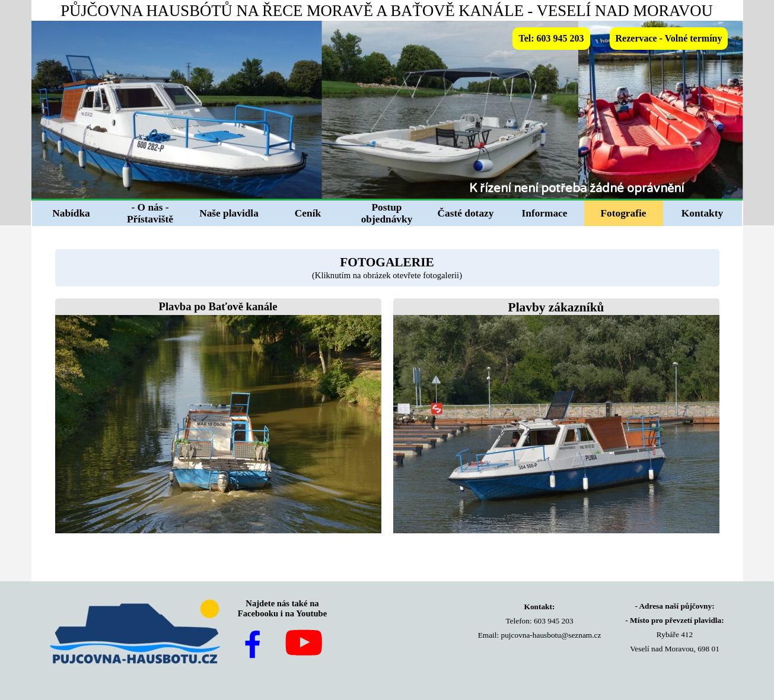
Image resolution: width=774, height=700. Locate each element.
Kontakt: (540, 607)
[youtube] (304, 643)
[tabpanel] (605, 189)
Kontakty (702, 213)
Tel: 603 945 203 (551, 38)
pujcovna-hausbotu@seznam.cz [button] (551, 635)
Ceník (308, 213)
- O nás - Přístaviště (150, 213)
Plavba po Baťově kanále (218, 306)
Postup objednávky (387, 213)
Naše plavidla (229, 213)
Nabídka (71, 213)
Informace (545, 213)
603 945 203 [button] (554, 621)
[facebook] (253, 644)
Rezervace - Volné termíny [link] (669, 38)
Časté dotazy (466, 213)
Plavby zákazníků (556, 307)
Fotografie (624, 213)
